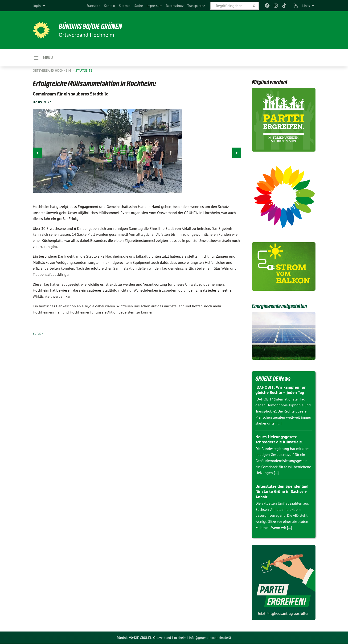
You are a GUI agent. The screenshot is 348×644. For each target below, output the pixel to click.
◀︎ (37, 152)
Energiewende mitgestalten (281, 306)
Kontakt (110, 6)
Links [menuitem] (306, 6)
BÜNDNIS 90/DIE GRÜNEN (91, 26)
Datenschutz (175, 6)
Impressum (154, 6)
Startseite (93, 6)
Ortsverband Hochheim (52, 71)
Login (37, 6)
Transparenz (196, 6)
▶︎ (237, 152)
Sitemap (125, 6)
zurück (38, 333)
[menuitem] (93, 6)
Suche (139, 6)
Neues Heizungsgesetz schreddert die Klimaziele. (279, 440)
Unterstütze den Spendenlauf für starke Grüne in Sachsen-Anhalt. (282, 492)
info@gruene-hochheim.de (208, 638)
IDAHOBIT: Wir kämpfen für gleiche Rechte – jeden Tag (280, 390)
